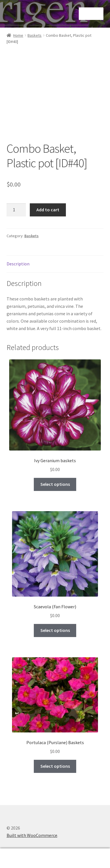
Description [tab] (18, 264)
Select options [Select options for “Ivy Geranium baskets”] (55, 484)
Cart (86, 854)
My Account (18, 858)
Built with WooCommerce (32, 835)
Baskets (35, 35)
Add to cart (48, 210)
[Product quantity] (16, 210)
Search (55, 858)
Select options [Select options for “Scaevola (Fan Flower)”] (55, 630)
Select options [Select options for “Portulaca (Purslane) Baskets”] (55, 766)
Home (18, 35)
